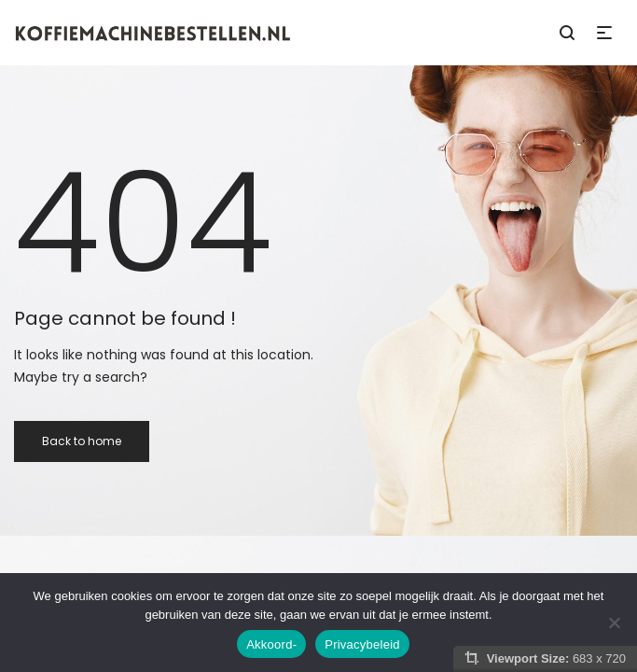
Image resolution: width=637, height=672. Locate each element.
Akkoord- (271, 644)
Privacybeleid (362, 644)
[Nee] (614, 623)
